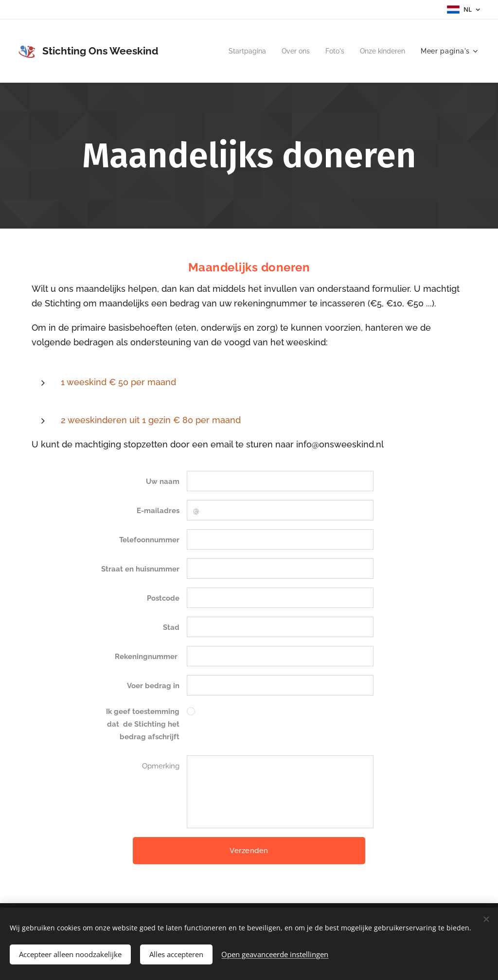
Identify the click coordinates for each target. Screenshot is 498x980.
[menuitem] (239, 51)
